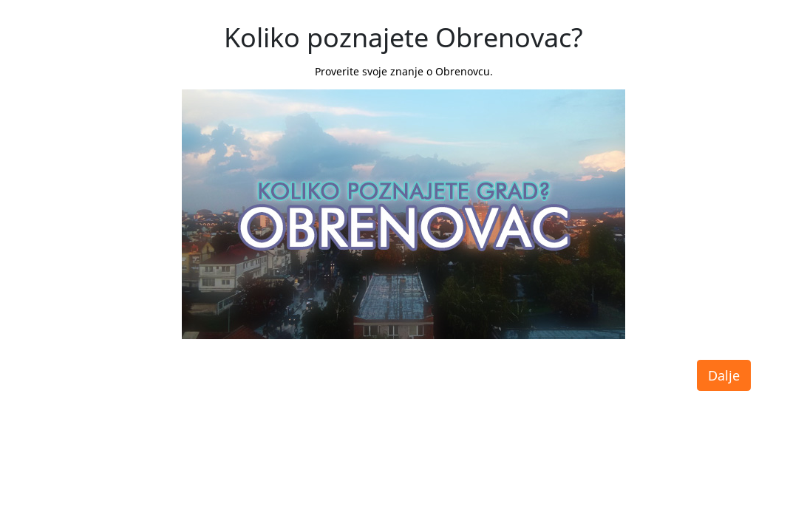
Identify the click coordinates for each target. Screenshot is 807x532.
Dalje (724, 375)
